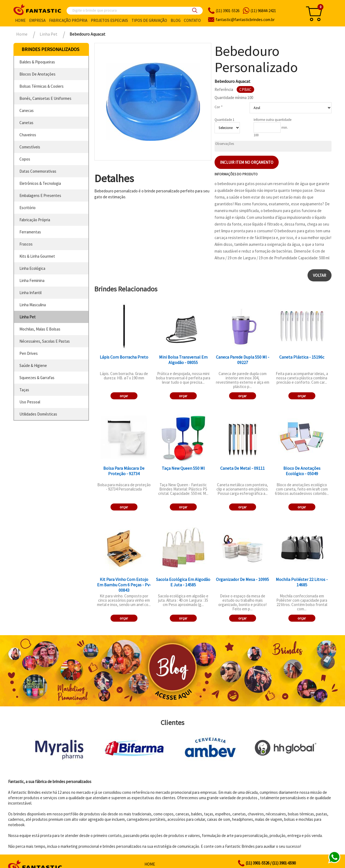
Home (20, 20)
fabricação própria (35, 220)
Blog (176, 20)
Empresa (37, 20)
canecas (27, 110)
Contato (192, 20)
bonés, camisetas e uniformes (45, 98)
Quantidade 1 (224, 120)
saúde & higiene (33, 365)
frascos (26, 244)
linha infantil (30, 293)
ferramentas (30, 232)
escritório (27, 208)
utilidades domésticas (38, 414)
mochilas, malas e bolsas (40, 329)
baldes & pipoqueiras (37, 62)
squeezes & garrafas (37, 378)
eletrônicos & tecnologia (40, 183)
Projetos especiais (109, 20)
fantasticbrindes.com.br (245, 20)
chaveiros (28, 135)
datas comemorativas (38, 171)
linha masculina (33, 305)
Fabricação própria (68, 20)
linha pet (27, 317)
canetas (26, 123)
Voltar (320, 275)
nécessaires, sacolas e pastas (45, 341)
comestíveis (30, 147)
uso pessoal (30, 402)
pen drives (29, 353)
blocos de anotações (37, 74)
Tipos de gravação (149, 20)
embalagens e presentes (40, 195)
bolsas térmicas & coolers (42, 86)
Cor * (219, 107)
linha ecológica (32, 268)
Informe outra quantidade (272, 120)
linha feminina (32, 280)
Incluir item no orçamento (247, 162)
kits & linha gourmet (37, 256)
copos (25, 159)
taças (24, 390)
